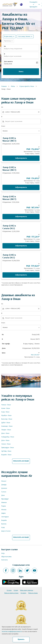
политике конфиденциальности (12, 632)
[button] (25, 36)
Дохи (3, 495)
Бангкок (4, 524)
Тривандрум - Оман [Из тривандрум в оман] (8, 448)
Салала (4, 492)
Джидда (4, 485)
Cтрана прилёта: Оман (27, 86)
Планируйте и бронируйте (35, 4)
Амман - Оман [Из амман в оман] (6, 444)
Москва (4, 510)
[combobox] (21, 112)
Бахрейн (4, 520)
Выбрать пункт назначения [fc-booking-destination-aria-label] (13, 56)
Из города (23, 593)
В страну (9, 590)
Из (5, 46)
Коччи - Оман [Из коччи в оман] (6, 408)
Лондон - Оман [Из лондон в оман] (6, 430)
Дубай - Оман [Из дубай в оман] (6, 423)
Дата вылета (8, 62)
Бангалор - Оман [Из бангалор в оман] (7, 419)
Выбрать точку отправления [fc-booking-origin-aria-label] (13, 49)
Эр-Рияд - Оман (6, 451)
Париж (4, 506)
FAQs (3, 553)
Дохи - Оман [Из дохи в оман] (5, 433)
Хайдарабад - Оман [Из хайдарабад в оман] (8, 437)
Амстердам (5, 517)
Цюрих (3, 513)
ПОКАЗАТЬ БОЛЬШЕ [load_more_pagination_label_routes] (21, 461)
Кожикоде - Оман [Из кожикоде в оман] (7, 426)
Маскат (4, 481)
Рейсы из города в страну (11, 593)
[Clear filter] (39, 112)
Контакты (4, 560)
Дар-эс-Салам (6, 531)
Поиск (21, 72)
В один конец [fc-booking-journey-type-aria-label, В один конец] (8, 36)
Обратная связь (6, 557)
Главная (4, 86)
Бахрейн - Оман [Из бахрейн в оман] (6, 455)
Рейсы (13, 86)
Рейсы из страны (33, 593)
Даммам (4, 488)
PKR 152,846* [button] (13, 28)
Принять (21, 639)
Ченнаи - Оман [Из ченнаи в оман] (6, 405)
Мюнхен (4, 503)
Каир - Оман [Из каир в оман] (5, 412)
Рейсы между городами (27, 590)
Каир (3, 528)
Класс (3, 126)
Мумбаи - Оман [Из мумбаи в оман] (6, 416)
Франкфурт (5, 499)
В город (16, 590)
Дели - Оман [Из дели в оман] (5, 440)
